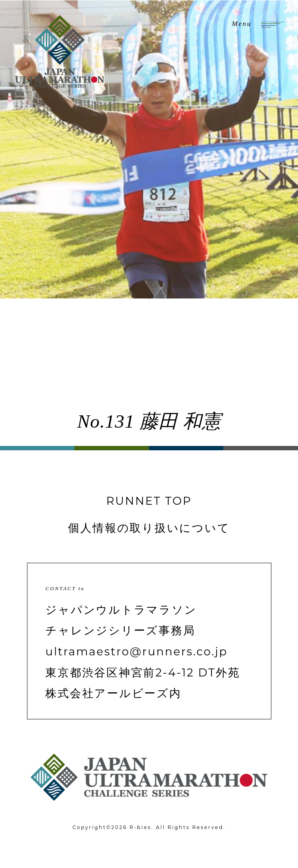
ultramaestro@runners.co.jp (136, 651)
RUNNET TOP (149, 501)
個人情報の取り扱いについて (149, 528)
